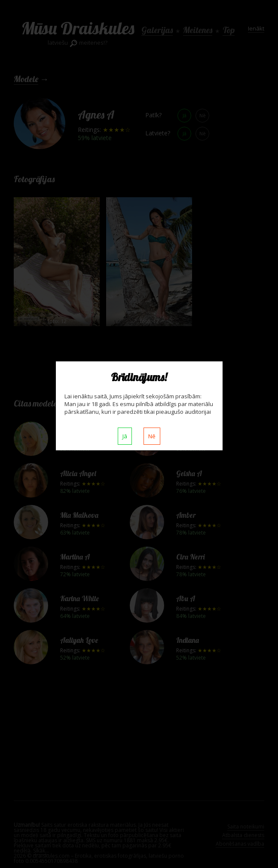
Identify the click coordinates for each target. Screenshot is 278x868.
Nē (152, 436)
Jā (125, 436)
